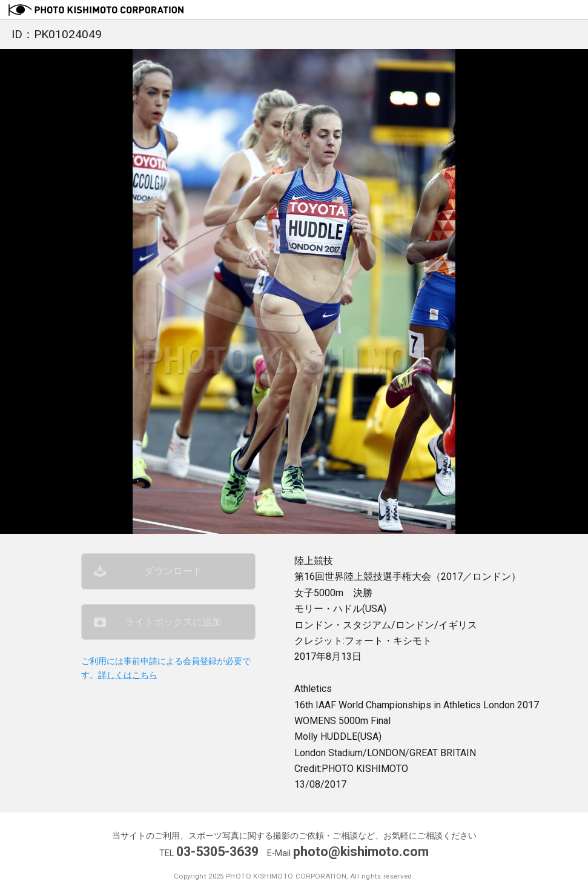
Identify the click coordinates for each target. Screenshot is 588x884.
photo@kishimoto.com (361, 852)
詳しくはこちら (128, 675)
